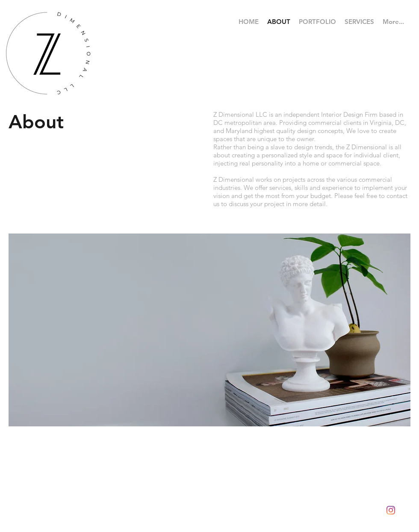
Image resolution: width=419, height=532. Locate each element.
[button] (317, 22)
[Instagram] (391, 510)
